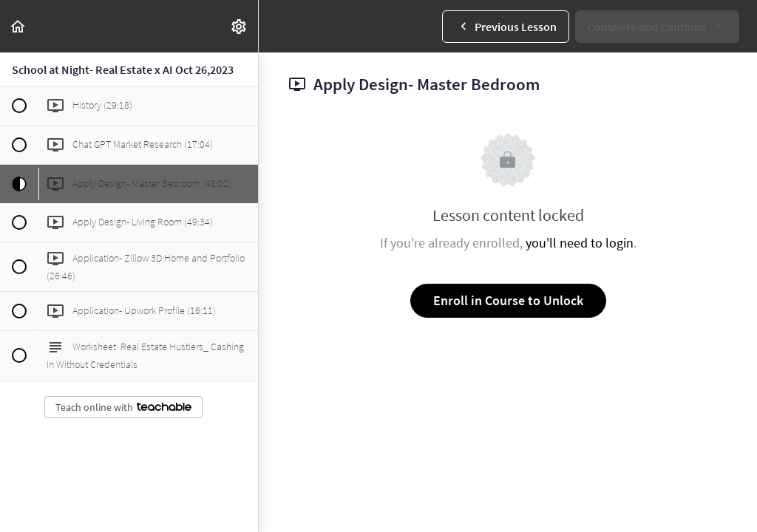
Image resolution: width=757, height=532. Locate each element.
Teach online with (123, 407)
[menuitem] (240, 26)
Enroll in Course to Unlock (508, 300)
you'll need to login (580, 243)
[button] (18, 26)
